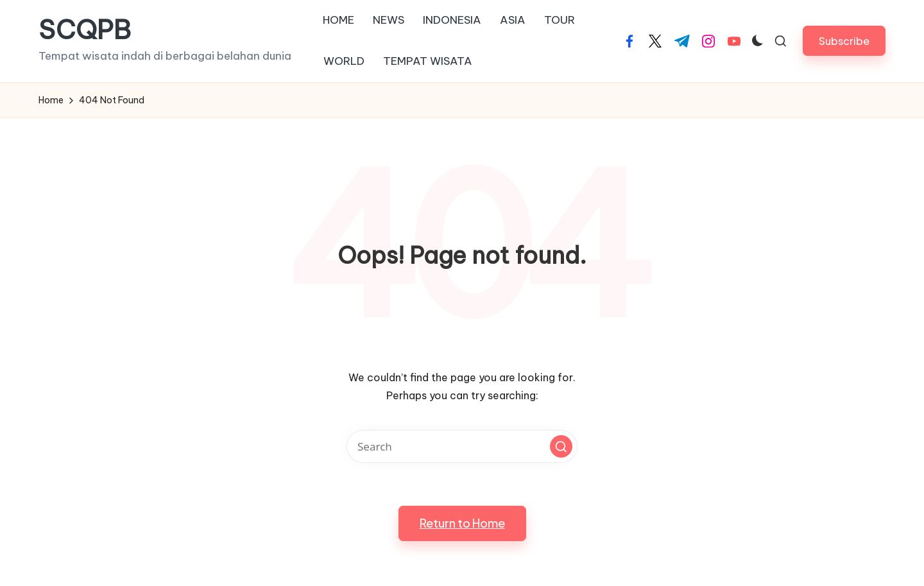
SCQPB (85, 30)
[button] (844, 41)
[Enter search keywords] (462, 446)
